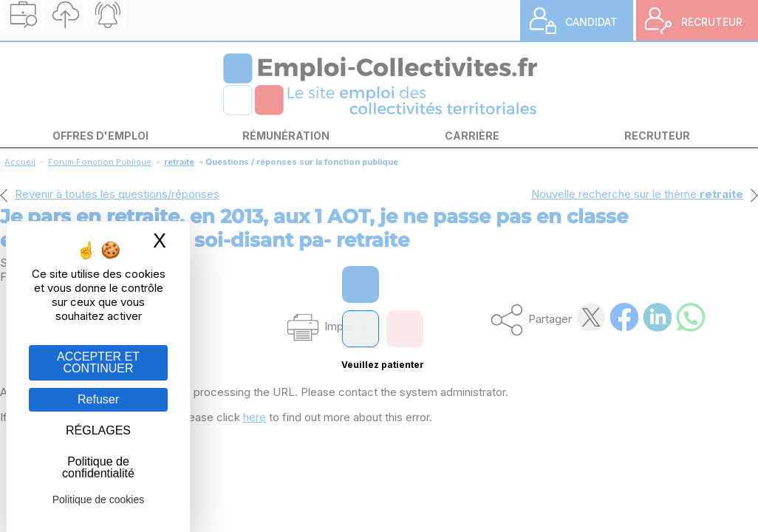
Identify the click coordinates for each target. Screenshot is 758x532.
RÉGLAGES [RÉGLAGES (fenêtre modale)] (98, 430)
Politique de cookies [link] (99, 499)
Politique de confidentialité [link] (98, 467)
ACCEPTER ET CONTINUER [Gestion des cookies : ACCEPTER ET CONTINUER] (98, 362)
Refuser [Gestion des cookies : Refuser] (98, 399)
